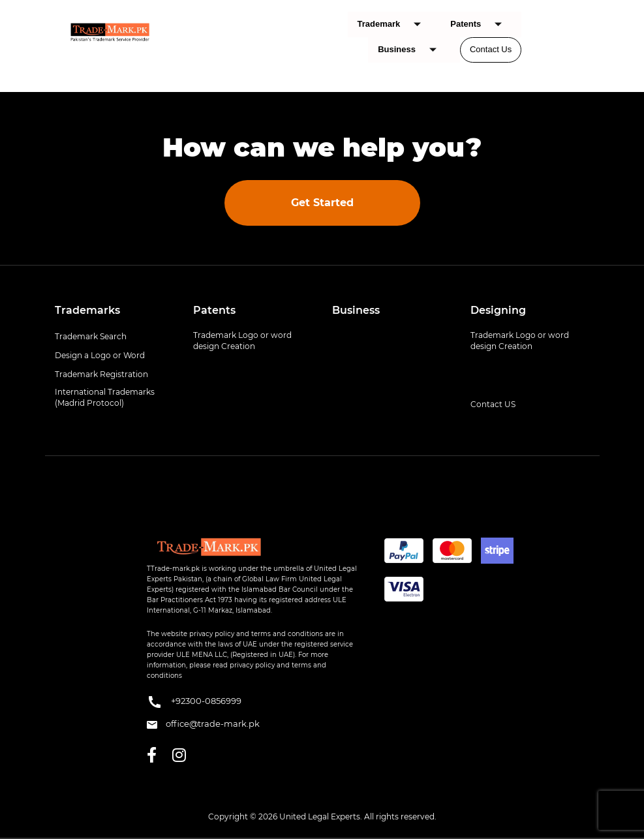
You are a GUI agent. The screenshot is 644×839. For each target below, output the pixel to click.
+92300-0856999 (194, 702)
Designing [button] (498, 310)
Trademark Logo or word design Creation (242, 341)
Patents (481, 24)
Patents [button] (214, 310)
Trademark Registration (101, 374)
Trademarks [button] (87, 310)
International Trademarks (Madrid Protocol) (105, 397)
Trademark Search (91, 336)
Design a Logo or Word (100, 355)
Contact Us (491, 49)
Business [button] (356, 310)
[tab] (115, 311)
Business (412, 50)
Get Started (322, 203)
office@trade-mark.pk (203, 724)
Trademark (394, 24)
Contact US (493, 404)
